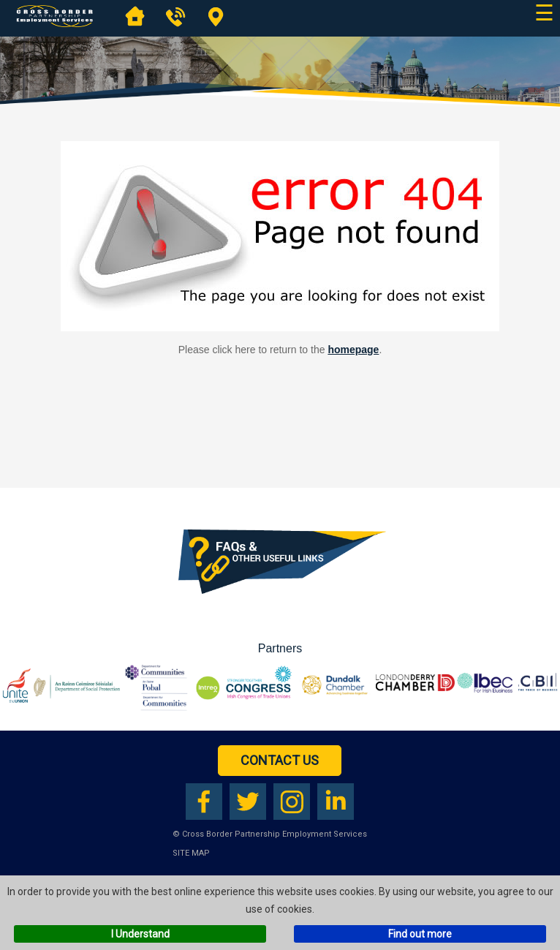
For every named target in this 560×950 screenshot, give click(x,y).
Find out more (420, 934)
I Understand (140, 934)
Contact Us (280, 760)
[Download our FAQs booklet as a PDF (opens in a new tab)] (280, 602)
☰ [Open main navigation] (544, 13)
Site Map (191, 853)
